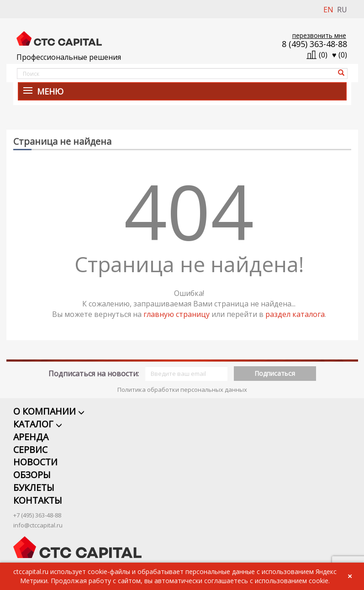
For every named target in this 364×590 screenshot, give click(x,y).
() (340, 55)
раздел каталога (295, 314)
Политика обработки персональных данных (182, 377)
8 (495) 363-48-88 (314, 44)
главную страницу (177, 314)
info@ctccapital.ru (38, 514)
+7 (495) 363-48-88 (37, 504)
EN (328, 10)
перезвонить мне (319, 35)
